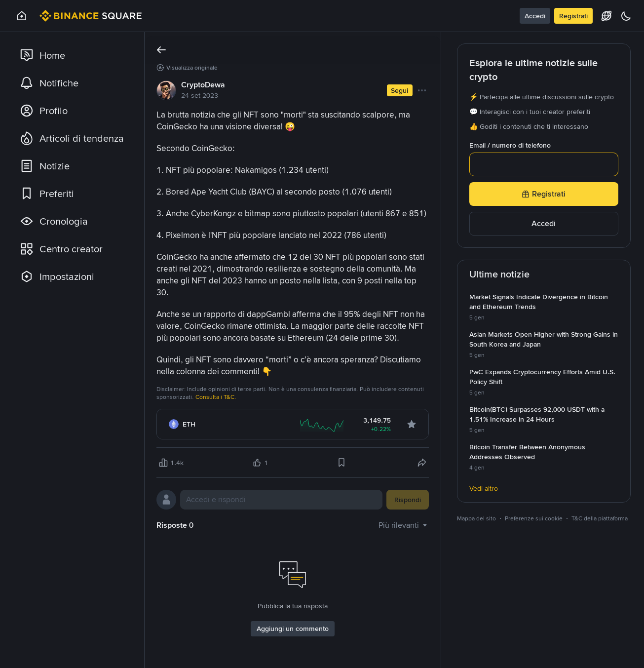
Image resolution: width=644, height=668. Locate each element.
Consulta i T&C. (216, 397)
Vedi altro (484, 488)
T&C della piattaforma (600, 518)
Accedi (535, 16)
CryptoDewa (203, 85)
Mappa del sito (476, 518)
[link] (73, 55)
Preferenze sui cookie (534, 518)
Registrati (573, 16)
